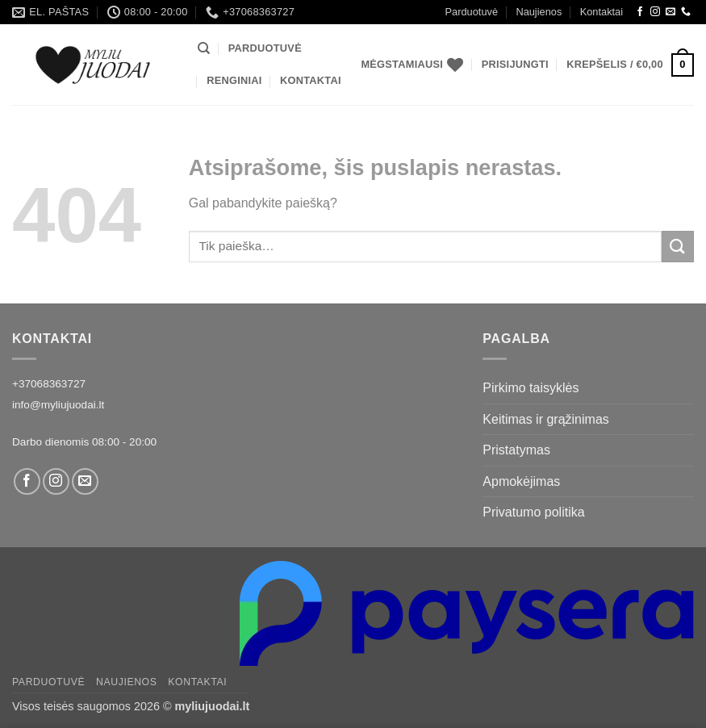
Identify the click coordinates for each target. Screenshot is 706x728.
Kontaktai (602, 12)
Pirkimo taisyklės (531, 388)
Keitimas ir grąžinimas (545, 419)
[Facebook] (640, 12)
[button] (515, 65)
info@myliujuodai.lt (58, 405)
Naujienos (539, 12)
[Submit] (678, 247)
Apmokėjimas (521, 481)
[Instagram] (655, 12)
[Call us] (686, 12)
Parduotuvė (472, 12)
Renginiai (234, 80)
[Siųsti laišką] (670, 12)
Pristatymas (516, 450)
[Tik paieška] (204, 48)
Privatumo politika (533, 512)
